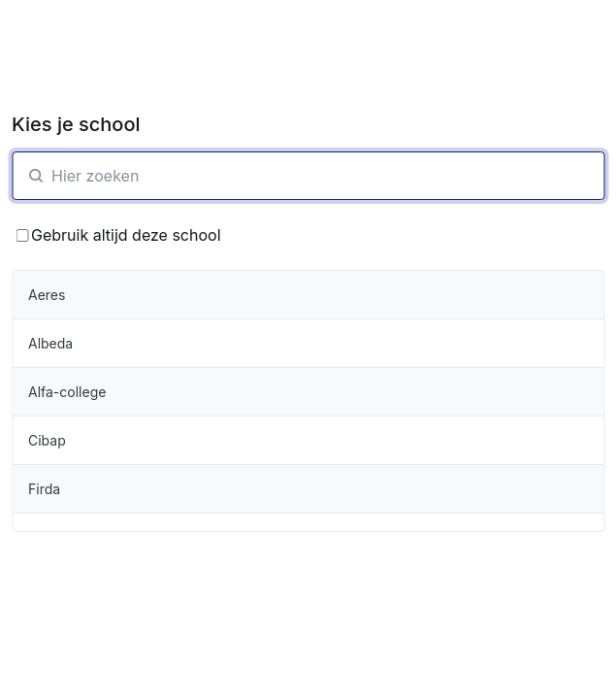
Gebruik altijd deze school (118, 235)
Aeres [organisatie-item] (47, 295)
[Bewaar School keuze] (22, 235)
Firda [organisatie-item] (44, 489)
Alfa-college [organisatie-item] (67, 392)
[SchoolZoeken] (308, 176)
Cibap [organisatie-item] (47, 440)
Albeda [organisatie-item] (50, 343)
